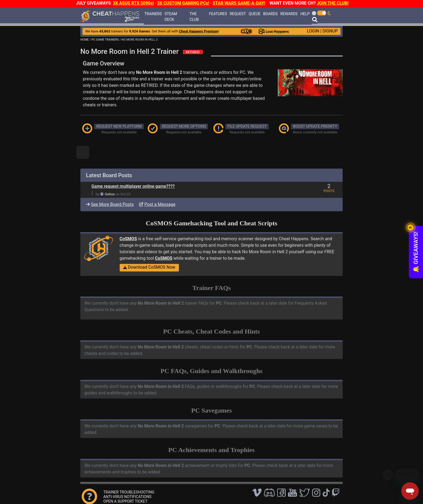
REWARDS (289, 14)
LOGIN (313, 31)
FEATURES (218, 14)
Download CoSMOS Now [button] (149, 267)
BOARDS (270, 14)
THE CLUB (194, 17)
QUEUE (255, 14)
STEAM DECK (171, 17)
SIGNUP (330, 31)
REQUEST (238, 14)
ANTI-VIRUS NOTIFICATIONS (127, 497)
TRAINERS (153, 14)
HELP (305, 14)
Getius (110, 194)
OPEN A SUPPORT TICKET (125, 501)
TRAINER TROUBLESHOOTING (129, 492)
